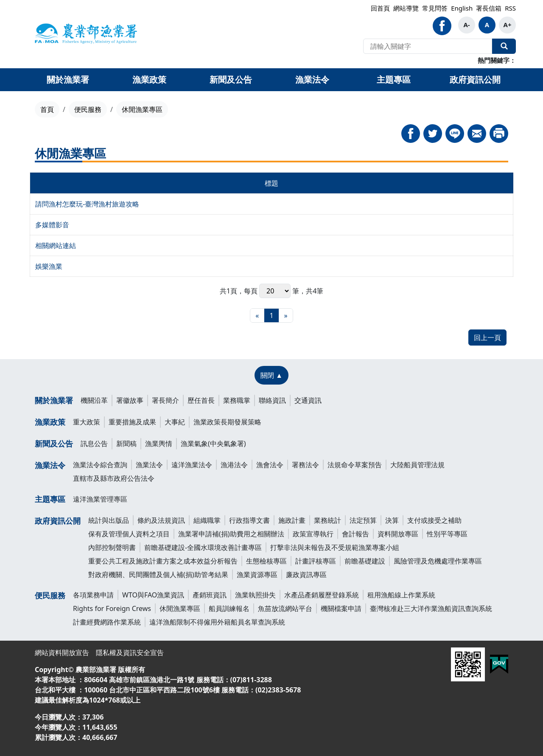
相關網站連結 (56, 245)
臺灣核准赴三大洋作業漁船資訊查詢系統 (431, 608)
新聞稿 (126, 444)
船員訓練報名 (229, 608)
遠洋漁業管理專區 (100, 499)
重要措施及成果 (132, 422)
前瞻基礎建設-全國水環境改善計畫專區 (203, 547)
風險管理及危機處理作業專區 (438, 561)
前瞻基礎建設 (365, 561)
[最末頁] (286, 315)
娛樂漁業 (49, 266)
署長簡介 (165, 400)
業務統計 (327, 520)
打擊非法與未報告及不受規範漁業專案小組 (335, 547)
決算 (392, 520)
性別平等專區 (447, 534)
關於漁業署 (54, 400)
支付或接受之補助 (434, 520)
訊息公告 (94, 444)
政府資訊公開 (58, 521)
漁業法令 (50, 465)
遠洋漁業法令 (192, 465)
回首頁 (380, 8)
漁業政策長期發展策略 (227, 422)
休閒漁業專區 (180, 608)
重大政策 (87, 422)
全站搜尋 (504, 46)
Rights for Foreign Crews (112, 608)
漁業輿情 (159, 444)
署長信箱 (489, 8)
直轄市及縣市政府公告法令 (114, 478)
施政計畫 (292, 520)
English (462, 8)
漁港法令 (234, 465)
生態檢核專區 (266, 561)
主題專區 (50, 499)
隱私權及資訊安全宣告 (130, 653)
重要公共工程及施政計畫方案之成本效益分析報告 (163, 561)
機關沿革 (94, 400)
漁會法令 (270, 465)
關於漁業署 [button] (68, 80)
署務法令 (305, 465)
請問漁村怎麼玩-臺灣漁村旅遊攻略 (87, 204)
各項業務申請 (93, 595)
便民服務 (88, 109)
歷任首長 (201, 400)
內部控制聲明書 (112, 547)
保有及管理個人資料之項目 (129, 534)
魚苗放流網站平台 (285, 608)
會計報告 (355, 534)
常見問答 (435, 8)
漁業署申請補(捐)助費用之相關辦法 (231, 534)
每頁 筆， (275, 291)
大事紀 (175, 422)
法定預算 (363, 520)
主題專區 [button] (394, 80)
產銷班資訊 (210, 595)
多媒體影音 (52, 225)
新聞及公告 (54, 444)
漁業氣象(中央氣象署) (213, 444)
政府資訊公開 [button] (475, 80)
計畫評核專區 (316, 561)
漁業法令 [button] (312, 80)
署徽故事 (130, 400)
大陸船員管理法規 (417, 465)
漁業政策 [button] (149, 80)
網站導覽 (406, 8)
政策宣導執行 (313, 534)
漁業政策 (50, 422)
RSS (510, 8)
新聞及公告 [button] (231, 80)
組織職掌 (207, 520)
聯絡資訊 (272, 400)
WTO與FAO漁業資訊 (153, 595)
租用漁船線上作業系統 (401, 595)
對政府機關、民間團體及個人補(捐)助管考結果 (158, 575)
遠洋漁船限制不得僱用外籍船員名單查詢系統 (217, 622)
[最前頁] (257, 315)
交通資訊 (308, 400)
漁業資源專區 (257, 575)
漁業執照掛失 (255, 595)
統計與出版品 (109, 520)
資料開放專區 (398, 534)
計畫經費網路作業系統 (107, 622)
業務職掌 (237, 400)
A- (466, 25)
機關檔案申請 (341, 608)
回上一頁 (487, 338)
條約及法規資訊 (161, 520)
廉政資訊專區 (306, 575)
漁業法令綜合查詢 (100, 465)
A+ (508, 25)
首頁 (47, 109)
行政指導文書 (249, 520)
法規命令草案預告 (355, 465)
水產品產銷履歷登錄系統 (322, 595)
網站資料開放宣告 (62, 653)
